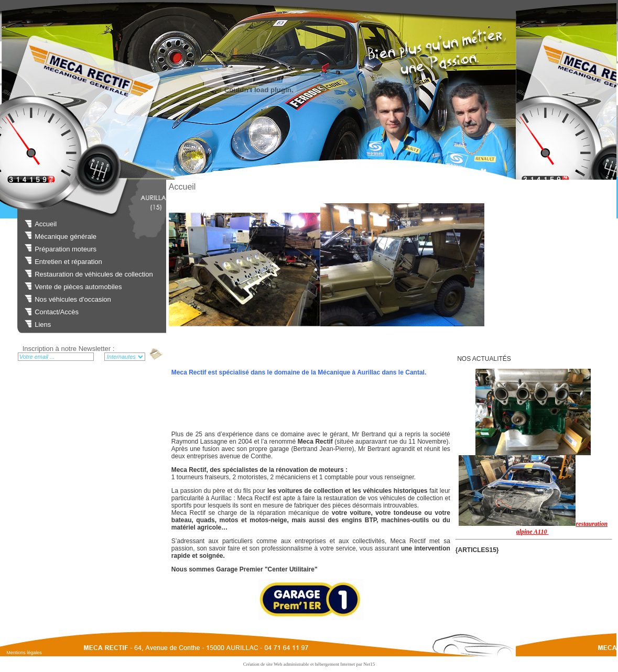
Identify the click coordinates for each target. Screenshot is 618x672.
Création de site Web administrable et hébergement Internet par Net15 (309, 664)
